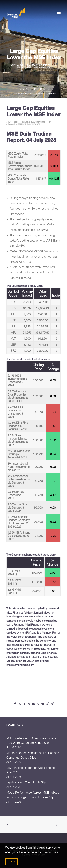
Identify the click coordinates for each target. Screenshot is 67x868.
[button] (59, 12)
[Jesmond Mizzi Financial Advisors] (16, 13)
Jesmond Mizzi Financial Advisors (33, 67)
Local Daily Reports (39, 65)
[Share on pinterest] (29, 704)
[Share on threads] (24, 704)
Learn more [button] (51, 852)
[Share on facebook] (15, 704)
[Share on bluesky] (43, 704)
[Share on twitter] (20, 704)
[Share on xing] (48, 704)
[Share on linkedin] (34, 704)
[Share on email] (52, 704)
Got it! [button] (11, 862)
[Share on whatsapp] (38, 704)
